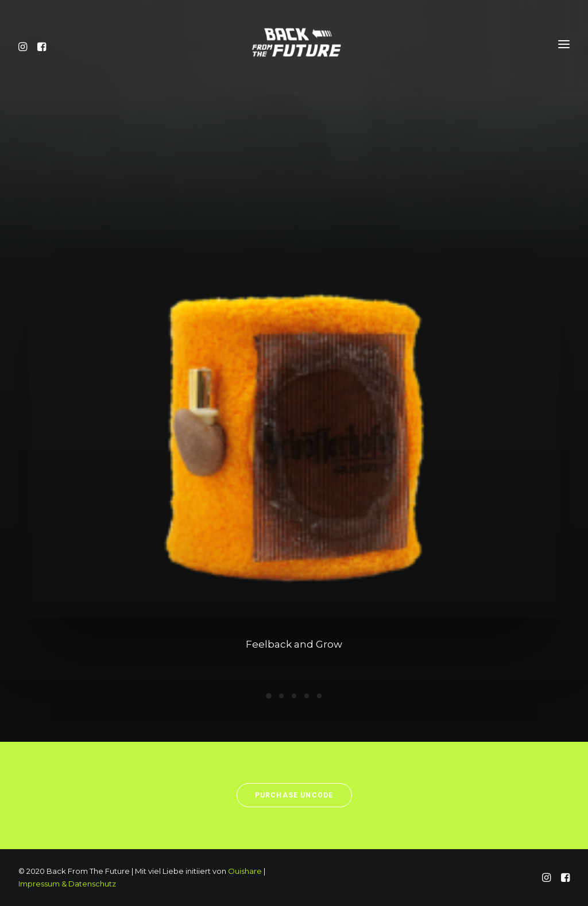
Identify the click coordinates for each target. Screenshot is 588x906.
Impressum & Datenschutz (67, 884)
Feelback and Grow (294, 646)
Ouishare (245, 871)
